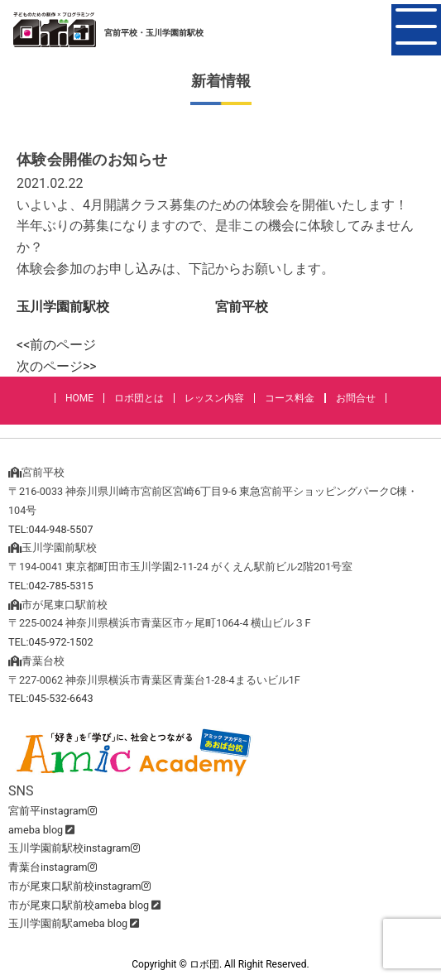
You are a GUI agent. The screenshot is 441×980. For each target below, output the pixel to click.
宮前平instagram (53, 811)
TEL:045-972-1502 (51, 642)
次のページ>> (57, 366)
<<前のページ (56, 345)
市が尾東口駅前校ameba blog (79, 905)
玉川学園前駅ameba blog (68, 923)
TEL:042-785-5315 (51, 586)
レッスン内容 (214, 398)
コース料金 (290, 398)
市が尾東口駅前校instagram (79, 886)
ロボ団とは (139, 398)
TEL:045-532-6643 (51, 698)
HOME (79, 398)
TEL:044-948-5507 (51, 529)
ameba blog (36, 830)
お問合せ (356, 398)
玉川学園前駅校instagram (74, 848)
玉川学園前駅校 (63, 307)
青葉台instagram (53, 867)
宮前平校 (242, 307)
